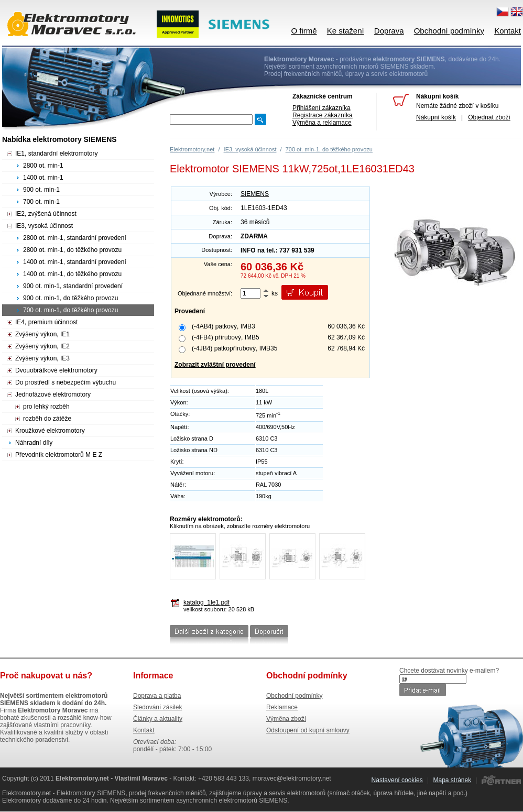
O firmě (304, 31)
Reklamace (282, 707)
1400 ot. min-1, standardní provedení (75, 262)
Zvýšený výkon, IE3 (42, 358)
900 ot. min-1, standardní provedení (73, 286)
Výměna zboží (286, 719)
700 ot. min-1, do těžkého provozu (329, 149)
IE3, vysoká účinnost (250, 149)
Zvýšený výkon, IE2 (42, 346)
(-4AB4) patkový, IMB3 (224, 326)
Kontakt (508, 31)
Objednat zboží (489, 117)
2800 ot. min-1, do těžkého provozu (72, 250)
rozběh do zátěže (47, 419)
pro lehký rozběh (46, 407)
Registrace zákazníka (323, 115)
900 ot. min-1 (41, 190)
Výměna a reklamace (322, 123)
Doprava (389, 31)
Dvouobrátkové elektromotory (56, 370)
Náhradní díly (34, 443)
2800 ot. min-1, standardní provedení (75, 238)
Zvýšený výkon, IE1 (42, 334)
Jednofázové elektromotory (53, 394)
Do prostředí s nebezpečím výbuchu (66, 382)
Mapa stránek (452, 780)
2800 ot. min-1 (43, 166)
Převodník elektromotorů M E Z (59, 455)
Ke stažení (346, 31)
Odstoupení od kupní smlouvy (308, 730)
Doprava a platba (157, 696)
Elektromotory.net (192, 149)
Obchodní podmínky (449, 31)
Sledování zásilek (157, 707)
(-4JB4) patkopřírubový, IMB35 (235, 348)
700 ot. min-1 (41, 202)
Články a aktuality (158, 719)
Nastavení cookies (397, 780)
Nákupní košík (436, 117)
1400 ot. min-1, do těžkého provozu (72, 274)
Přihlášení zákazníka (322, 108)
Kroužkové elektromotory (50, 431)
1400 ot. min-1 (43, 178)
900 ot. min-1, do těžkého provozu (70, 298)
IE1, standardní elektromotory (56, 153)
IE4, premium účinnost (46, 322)
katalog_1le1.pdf (206, 602)
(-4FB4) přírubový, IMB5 (226, 337)
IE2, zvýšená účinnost (46, 214)
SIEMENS (255, 194)
